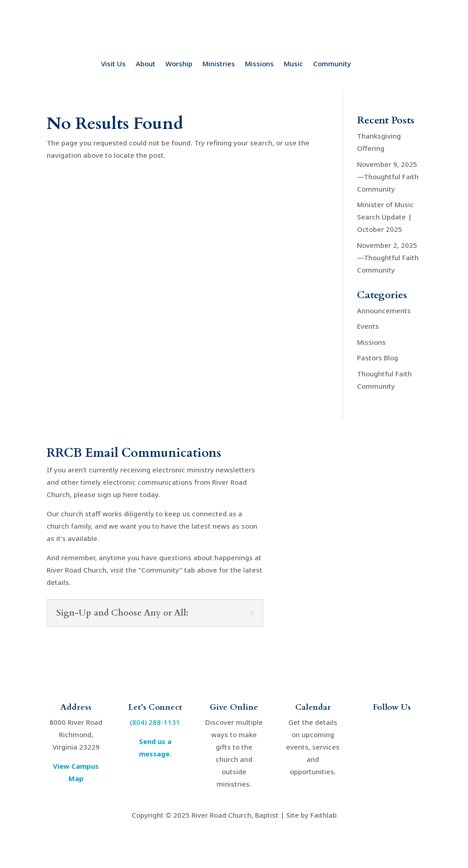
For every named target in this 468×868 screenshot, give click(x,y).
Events (368, 326)
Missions (259, 64)
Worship (179, 64)
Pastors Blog (378, 358)
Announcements (384, 311)
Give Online (234, 707)
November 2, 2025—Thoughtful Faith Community (388, 257)
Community (332, 64)
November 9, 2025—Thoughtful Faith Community (388, 177)
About (146, 64)
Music (293, 64)
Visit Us (113, 64)
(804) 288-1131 (155, 722)
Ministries (219, 64)
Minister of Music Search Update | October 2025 (385, 217)
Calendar (313, 707)
